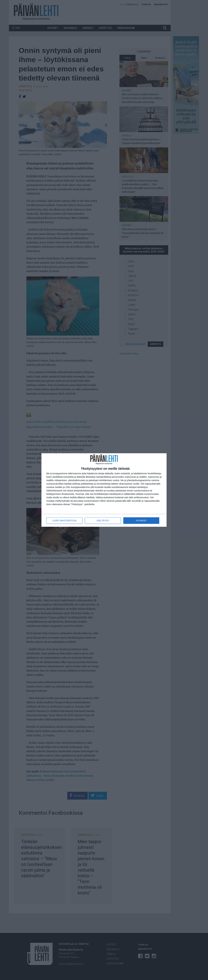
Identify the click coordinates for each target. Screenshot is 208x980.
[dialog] (104, 490)
